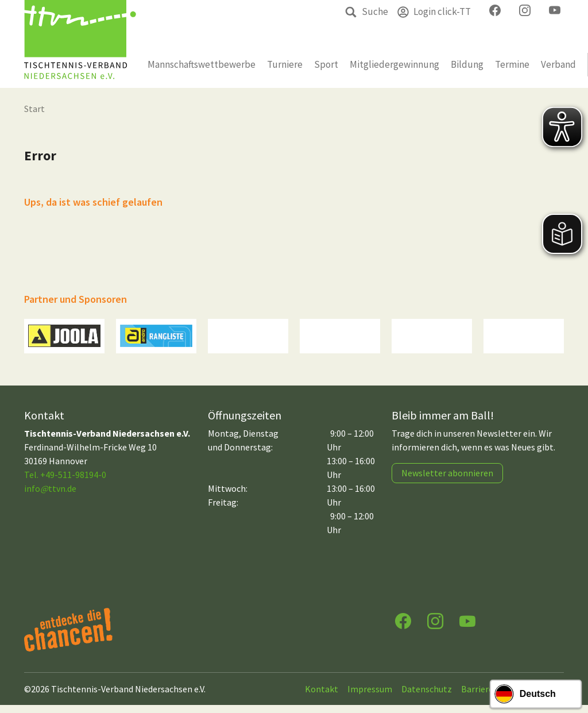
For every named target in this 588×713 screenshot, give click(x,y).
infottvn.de (50, 496)
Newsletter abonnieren (447, 481)
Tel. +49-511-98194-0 (65, 483)
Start (34, 109)
